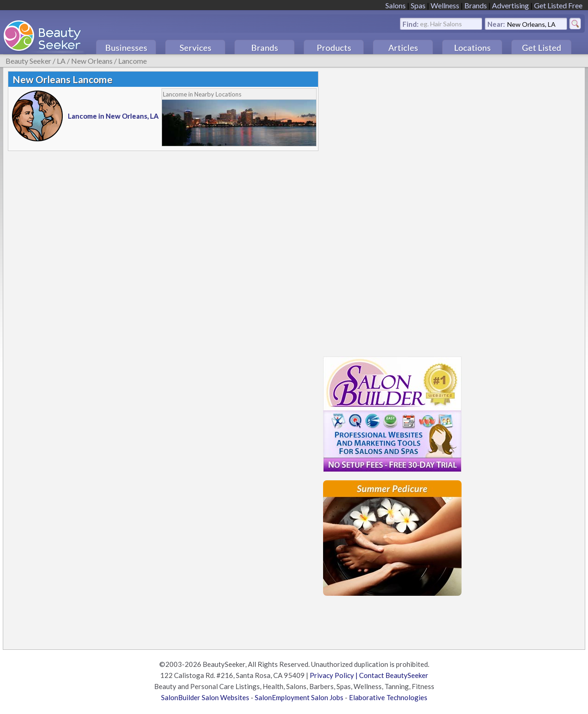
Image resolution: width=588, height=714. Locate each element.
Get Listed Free (558, 5)
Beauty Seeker (28, 61)
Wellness (445, 5)
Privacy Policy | (334, 675)
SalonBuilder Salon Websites (205, 697)
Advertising (510, 5)
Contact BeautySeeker (394, 675)
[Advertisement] (392, 210)
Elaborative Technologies (388, 697)
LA (61, 61)
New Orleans (92, 61)
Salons (396, 5)
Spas (418, 5)
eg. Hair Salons (441, 23)
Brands (476, 5)
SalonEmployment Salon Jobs (299, 697)
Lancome (132, 61)
